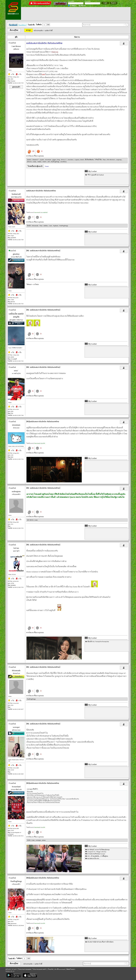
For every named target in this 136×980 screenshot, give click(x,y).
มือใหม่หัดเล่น (89, 160)
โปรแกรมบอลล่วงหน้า (39, 969)
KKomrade (35, 226)
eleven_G (64, 160)
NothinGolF (16, 194)
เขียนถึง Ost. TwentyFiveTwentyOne (98, 642)
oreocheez (71, 160)
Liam (51, 226)
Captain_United (79, 160)
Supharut (56, 226)
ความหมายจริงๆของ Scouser (96, 854)
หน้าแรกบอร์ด (38, 31)
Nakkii (40, 162)
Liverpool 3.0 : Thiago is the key (97, 852)
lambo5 (29, 160)
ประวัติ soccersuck (60, 969)
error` (16, 371)
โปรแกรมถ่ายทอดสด (25, 969)
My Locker (91, 171)
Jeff (49, 162)
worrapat (16, 727)
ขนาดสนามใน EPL (93, 858)
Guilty (35, 162)
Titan (104, 160)
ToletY (45, 162)
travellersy (64, 162)
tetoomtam (48, 160)
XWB (29, 840)
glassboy (16, 254)
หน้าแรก (8, 969)
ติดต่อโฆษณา (71, 969)
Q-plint (42, 160)
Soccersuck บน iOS (40, 443)
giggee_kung (56, 160)
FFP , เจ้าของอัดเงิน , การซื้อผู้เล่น (98, 856)
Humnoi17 (36, 160)
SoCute (16, 548)
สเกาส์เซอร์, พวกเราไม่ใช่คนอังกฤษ (98, 850)
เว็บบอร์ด (50, 969)
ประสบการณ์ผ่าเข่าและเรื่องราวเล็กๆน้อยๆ (100, 942)
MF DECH (30, 520)
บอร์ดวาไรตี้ (49, 31)
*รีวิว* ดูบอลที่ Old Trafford (95, 175)
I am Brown (16, 46)
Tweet (47, 166)
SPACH (29, 162)
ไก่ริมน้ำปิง (98, 160)
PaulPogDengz (55, 162)
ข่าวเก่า (14, 969)
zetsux (44, 840)
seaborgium (16, 491)
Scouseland (16, 787)
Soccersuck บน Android (41, 212)
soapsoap (119, 160)
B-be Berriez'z (111, 160)
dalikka (46, 226)
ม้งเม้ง (29, 226)
